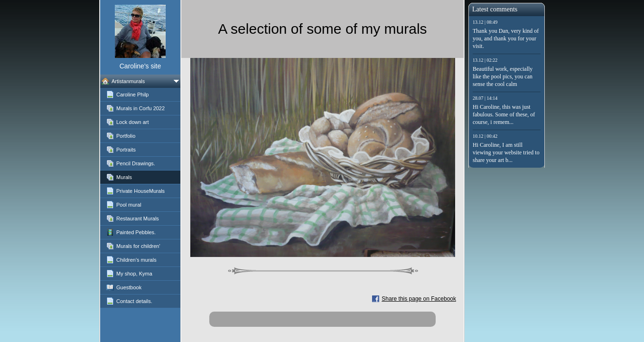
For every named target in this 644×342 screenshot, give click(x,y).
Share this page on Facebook (419, 299)
